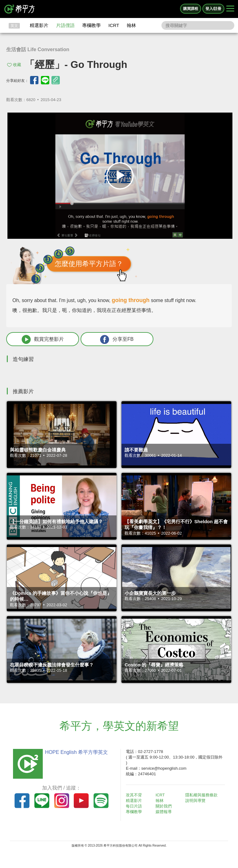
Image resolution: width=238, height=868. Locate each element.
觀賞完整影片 (41, 339)
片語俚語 (65, 25)
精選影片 (39, 25)
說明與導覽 (196, 801)
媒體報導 (164, 812)
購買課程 (191, 9)
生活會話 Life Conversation (38, 49)
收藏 (17, 65)
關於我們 (164, 806)
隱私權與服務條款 (202, 795)
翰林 (131, 25)
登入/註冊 (213, 9)
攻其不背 (134, 795)
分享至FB (111, 339)
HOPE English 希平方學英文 (76, 752)
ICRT (114, 25)
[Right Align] (230, 9)
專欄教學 (91, 25)
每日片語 (134, 806)
